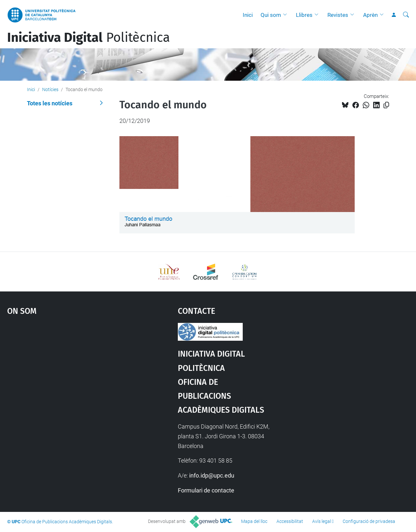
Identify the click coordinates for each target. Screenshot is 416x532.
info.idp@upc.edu (212, 475)
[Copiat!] (386, 105)
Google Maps (72, 372)
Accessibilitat (290, 521)
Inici (248, 15)
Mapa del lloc (254, 521)
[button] (287, 15)
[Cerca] (406, 15)
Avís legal (322, 521)
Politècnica (89, 38)
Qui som (271, 15)
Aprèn (370, 15)
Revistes (338, 15)
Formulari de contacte (206, 490)
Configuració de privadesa (369, 521)
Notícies (50, 89)
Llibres (304, 15)
